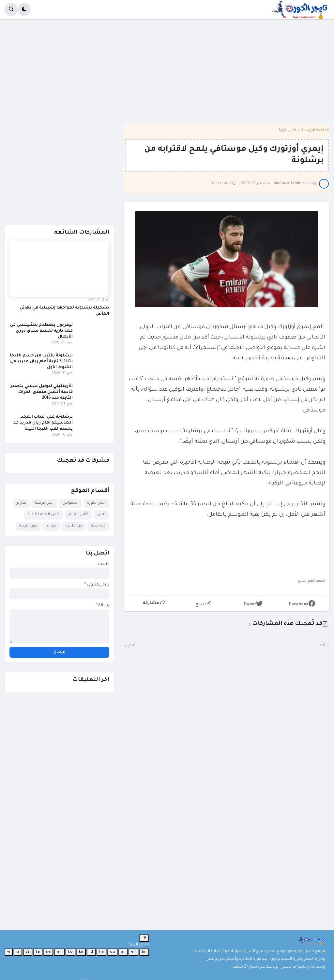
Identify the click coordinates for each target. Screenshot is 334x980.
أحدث (320, 645)
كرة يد (51, 526)
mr (59, 952)
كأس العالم (78, 515)
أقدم (132, 645)
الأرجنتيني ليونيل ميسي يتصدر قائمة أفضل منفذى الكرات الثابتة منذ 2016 (42, 392)
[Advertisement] (167, 76)
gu (112, 952)
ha (101, 952)
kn (81, 952)
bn (144, 952)
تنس (101, 515)
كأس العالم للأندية (44, 515)
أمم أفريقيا (44, 503)
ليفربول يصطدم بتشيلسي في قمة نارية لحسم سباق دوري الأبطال (41, 331)
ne (48, 952)
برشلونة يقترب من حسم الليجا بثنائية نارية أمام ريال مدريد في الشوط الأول (41, 362)
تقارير (21, 503)
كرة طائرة (74, 526)
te (28, 952)
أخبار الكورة (287, 130)
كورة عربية (28, 526)
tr (18, 952)
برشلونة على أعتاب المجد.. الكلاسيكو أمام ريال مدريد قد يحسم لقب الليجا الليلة (43, 423)
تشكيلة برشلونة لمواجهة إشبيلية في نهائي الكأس (64, 311)
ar (123, 952)
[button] (24, 9)
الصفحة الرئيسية (315, 130)
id (91, 952)
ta (38, 952)
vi (9, 952)
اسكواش (70, 503)
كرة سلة (98, 526)
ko (70, 952)
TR (144, 938)
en (133, 952)
